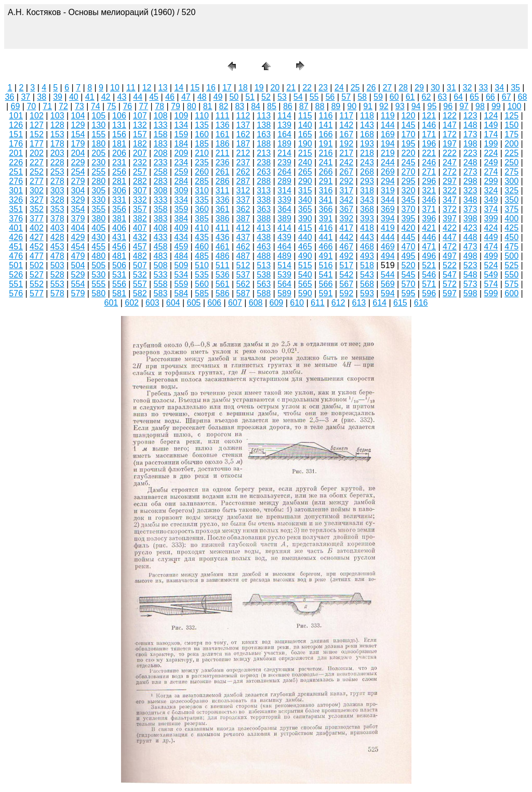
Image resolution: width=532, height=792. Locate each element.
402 (37, 228)
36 (10, 97)
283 (161, 181)
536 (223, 275)
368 (367, 209)
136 (223, 125)
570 (409, 284)
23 (323, 88)
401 (16, 228)
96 (448, 106)
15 (195, 88)
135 (202, 125)
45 (154, 97)
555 (98, 284)
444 (388, 237)
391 (326, 219)
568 (367, 284)
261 (223, 172)
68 (523, 97)
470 (409, 247)
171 (429, 134)
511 (223, 265)
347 (450, 200)
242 (346, 162)
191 (326, 144)
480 (98, 256)
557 (140, 284)
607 (235, 303)
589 (284, 293)
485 (202, 256)
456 (119, 247)
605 (194, 303)
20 (275, 88)
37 (25, 97)
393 (367, 219)
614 (380, 303)
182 (140, 144)
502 (37, 265)
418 (367, 228)
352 (37, 209)
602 (132, 303)
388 (264, 219)
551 (16, 284)
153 (57, 134)
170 (409, 134)
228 (57, 162)
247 (450, 162)
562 (243, 284)
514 (284, 265)
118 (367, 116)
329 (78, 200)
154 (78, 134)
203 (57, 153)
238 (264, 162)
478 (57, 256)
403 (57, 228)
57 (346, 97)
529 (78, 275)
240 (305, 162)
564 (284, 284)
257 (140, 172)
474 (491, 247)
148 (470, 125)
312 (243, 190)
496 (429, 256)
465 (305, 247)
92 (384, 106)
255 (98, 172)
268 (367, 172)
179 (78, 144)
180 (98, 144)
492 (346, 256)
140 (305, 125)
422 (450, 228)
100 (515, 106)
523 (470, 265)
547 (450, 275)
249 (491, 162)
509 (181, 265)
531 (119, 275)
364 (284, 209)
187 (243, 144)
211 (223, 153)
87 (304, 106)
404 (78, 228)
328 (57, 200)
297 (450, 181)
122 (450, 116)
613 (359, 303)
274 (491, 172)
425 (511, 228)
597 (450, 293)
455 (98, 247)
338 (264, 200)
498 (470, 256)
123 (470, 116)
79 (176, 106)
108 (161, 116)
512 (243, 265)
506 (119, 265)
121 (429, 116)
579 (78, 293)
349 (491, 200)
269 (388, 172)
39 (58, 97)
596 (429, 293)
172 (450, 134)
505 (98, 265)
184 (181, 144)
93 (400, 106)
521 (429, 265)
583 (161, 293)
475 (511, 247)
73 (79, 106)
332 (140, 200)
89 (336, 106)
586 (223, 293)
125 (511, 116)
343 (367, 200)
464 (284, 247)
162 (243, 134)
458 (161, 247)
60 (394, 97)
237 (243, 162)
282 (140, 181)
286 (223, 181)
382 (140, 219)
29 (419, 88)
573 (470, 284)
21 (291, 88)
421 (429, 228)
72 (63, 106)
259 (181, 172)
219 (388, 153)
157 (140, 134)
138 (264, 125)
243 (367, 162)
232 (140, 162)
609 (277, 303)
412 (243, 228)
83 (240, 106)
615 (400, 303)
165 (305, 134)
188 (264, 144)
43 (122, 97)
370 (409, 209)
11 (131, 88)
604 (173, 303)
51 (250, 97)
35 (515, 88)
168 (367, 134)
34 (499, 88)
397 (450, 219)
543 (367, 275)
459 (181, 247)
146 (429, 125)
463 (264, 247)
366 (326, 209)
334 (181, 200)
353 (57, 209)
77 (143, 106)
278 (57, 181)
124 (491, 116)
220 (409, 153)
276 (16, 181)
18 (243, 88)
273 (470, 172)
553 (57, 284)
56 (330, 97)
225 (511, 153)
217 (346, 153)
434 (181, 237)
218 (367, 153)
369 (388, 209)
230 (98, 162)
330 (98, 200)
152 (37, 134)
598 (470, 293)
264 (284, 172)
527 (37, 275)
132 (140, 125)
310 (202, 190)
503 (57, 265)
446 (429, 237)
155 (98, 134)
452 (37, 247)
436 (223, 237)
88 (320, 106)
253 (57, 172)
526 (16, 275)
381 (119, 219)
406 (119, 228)
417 (346, 228)
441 (326, 237)
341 (326, 200)
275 (511, 172)
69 (16, 106)
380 (98, 219)
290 (305, 181)
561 (223, 284)
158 (161, 134)
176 (16, 144)
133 (161, 125)
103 (57, 116)
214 (284, 153)
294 (388, 181)
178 (57, 144)
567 (346, 284)
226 (16, 162)
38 (42, 97)
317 (346, 190)
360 (202, 209)
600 (511, 293)
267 (346, 172)
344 (388, 200)
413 (264, 228)
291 (326, 181)
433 (161, 237)
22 (307, 88)
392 (346, 219)
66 (490, 97)
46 (170, 97)
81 (208, 106)
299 (491, 181)
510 (202, 265)
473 (470, 247)
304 (78, 190)
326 (16, 200)
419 (388, 228)
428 (57, 237)
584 (181, 293)
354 (78, 209)
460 (202, 247)
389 (284, 219)
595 (409, 293)
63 (442, 97)
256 (119, 172)
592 (346, 293)
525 (511, 265)
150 (511, 125)
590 (305, 293)
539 (284, 275)
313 (264, 190)
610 (297, 303)
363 (264, 209)
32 (468, 88)
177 (37, 144)
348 (470, 200)
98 (480, 106)
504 (78, 265)
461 (223, 247)
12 (147, 88)
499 (491, 256)
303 (57, 190)
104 (78, 116)
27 (387, 88)
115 (305, 116)
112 (243, 116)
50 (234, 97)
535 (202, 275)
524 (491, 265)
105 (98, 116)
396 (429, 219)
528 (57, 275)
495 (409, 256)
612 (338, 303)
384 (181, 219)
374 (491, 209)
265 (305, 172)
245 (409, 162)
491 (326, 256)
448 (470, 237)
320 (409, 190)
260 (202, 172)
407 (140, 228)
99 (496, 106)
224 (491, 153)
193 (367, 144)
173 (470, 134)
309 (181, 190)
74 (96, 106)
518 (367, 265)
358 (161, 209)
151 (16, 134)
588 (264, 293)
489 (284, 256)
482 (140, 256)
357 (140, 209)
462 (243, 247)
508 (161, 265)
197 (450, 144)
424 (491, 228)
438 (264, 237)
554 (78, 284)
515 (305, 265)
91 (368, 106)
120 (409, 116)
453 (57, 247)
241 (326, 162)
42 (106, 97)
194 (388, 144)
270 (409, 172)
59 (378, 97)
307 (140, 190)
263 (264, 172)
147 (450, 125)
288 (264, 181)
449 (491, 237)
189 (284, 144)
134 (181, 125)
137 (243, 125)
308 (161, 190)
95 (432, 106)
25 (355, 88)
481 (119, 256)
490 (305, 256)
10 (115, 88)
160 (202, 134)
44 (138, 97)
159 (181, 134)
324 (491, 190)
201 (16, 153)
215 (305, 153)
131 (119, 125)
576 (16, 293)
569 (388, 284)
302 (37, 190)
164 (284, 134)
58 (362, 97)
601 (111, 303)
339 (284, 200)
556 (119, 284)
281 (119, 181)
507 (140, 265)
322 (450, 190)
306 (119, 190)
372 (450, 209)
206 (119, 153)
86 (288, 106)
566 (326, 284)
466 (326, 247)
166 (326, 134)
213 (264, 153)
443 (367, 237)
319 (388, 190)
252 (37, 172)
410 (202, 228)
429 (78, 237)
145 (409, 125)
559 (181, 284)
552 (37, 284)
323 (470, 190)
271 (429, 172)
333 (161, 200)
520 (409, 265)
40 (74, 97)
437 (243, 237)
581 (119, 293)
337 (243, 200)
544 (388, 275)
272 (450, 172)
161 (223, 134)
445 (409, 237)
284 (181, 181)
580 (98, 293)
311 (223, 190)
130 (98, 125)
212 (243, 153)
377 (37, 219)
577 (37, 293)
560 (202, 284)
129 (78, 125)
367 (346, 209)
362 (243, 209)
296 (429, 181)
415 (305, 228)
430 (98, 237)
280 (98, 181)
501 (16, 265)
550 (511, 275)
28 (403, 88)
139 (284, 125)
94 (416, 106)
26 (371, 88)
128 (57, 125)
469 (388, 247)
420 (409, 228)
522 (450, 265)
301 (16, 190)
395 (409, 219)
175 (511, 134)
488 (264, 256)
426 (16, 237)
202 (37, 153)
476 (16, 256)
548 (470, 275)
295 (409, 181)
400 (511, 219)
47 (186, 97)
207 (140, 153)
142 (346, 125)
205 (98, 153)
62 (427, 97)
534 (181, 275)
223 (470, 153)
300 (511, 181)
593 (367, 293)
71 (47, 106)
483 (161, 256)
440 (305, 237)
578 (57, 293)
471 (429, 247)
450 (511, 237)
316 (326, 190)
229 (78, 162)
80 (192, 106)
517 (346, 265)
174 (491, 134)
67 (507, 97)
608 (256, 303)
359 (181, 209)
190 (305, 144)
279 (78, 181)
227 (37, 162)
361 (223, 209)
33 (483, 88)
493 (367, 256)
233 (161, 162)
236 (223, 162)
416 (326, 228)
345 (409, 200)
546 (429, 275)
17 (227, 88)
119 (388, 116)
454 (78, 247)
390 (305, 219)
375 (511, 209)
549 (491, 275)
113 (264, 116)
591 (326, 293)
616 (421, 303)
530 (98, 275)
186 (223, 144)
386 (223, 219)
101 (16, 116)
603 (152, 303)
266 (326, 172)
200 (511, 144)
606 (214, 303)
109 (181, 116)
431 (119, 237)
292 (346, 181)
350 (511, 200)
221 (429, 153)
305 (98, 190)
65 (474, 97)
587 (243, 293)
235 (202, 162)
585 (202, 293)
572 (450, 284)
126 (16, 125)
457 (140, 247)
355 (98, 209)
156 (119, 134)
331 (119, 200)
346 (429, 200)
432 (140, 237)
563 (264, 284)
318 (367, 190)
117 (346, 116)
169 (388, 134)
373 (470, 209)
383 (161, 219)
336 (223, 200)
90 (352, 106)
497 (450, 256)
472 (450, 247)
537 (243, 275)
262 (243, 172)
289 (284, 181)
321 (429, 190)
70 (31, 106)
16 (211, 88)
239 (284, 162)
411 (223, 228)
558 (161, 284)
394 (388, 219)
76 (127, 106)
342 (346, 200)
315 (305, 190)
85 (272, 106)
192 (346, 144)
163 (264, 134)
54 (298, 97)
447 (450, 237)
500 (511, 256)
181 (119, 144)
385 (202, 219)
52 (266, 97)
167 (346, 134)
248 (470, 162)
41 (90, 97)
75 (112, 106)
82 (224, 106)
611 (318, 303)
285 (202, 181)
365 (305, 209)
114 (284, 116)
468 (367, 247)
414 (284, 228)
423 (470, 228)
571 (429, 284)
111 (223, 116)
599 (491, 293)
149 (491, 125)
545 (409, 275)
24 (339, 88)
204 (78, 153)
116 (326, 116)
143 (367, 125)
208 (161, 153)
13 (163, 88)
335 (202, 200)
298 (470, 181)
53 (282, 97)
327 (37, 200)
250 (511, 162)
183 (161, 144)
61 (410, 97)
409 (181, 228)
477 (37, 256)
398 (470, 219)
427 (37, 237)
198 (470, 144)
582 (140, 293)
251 (16, 172)
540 (305, 275)
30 (435, 88)
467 (346, 247)
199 (491, 144)
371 (429, 209)
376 (16, 219)
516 (326, 265)
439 (284, 237)
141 (326, 125)
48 (202, 97)
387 (243, 219)
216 (326, 153)
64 (458, 97)
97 (464, 106)
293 (367, 181)
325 (511, 190)
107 (140, 116)
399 (491, 219)
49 (218, 97)
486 (223, 256)
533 (161, 275)
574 (491, 284)
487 (243, 256)
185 (202, 144)
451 (16, 247)
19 (259, 88)
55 (314, 97)
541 (326, 275)
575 (511, 284)
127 (37, 125)
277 (37, 181)
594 (388, 293)
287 (243, 181)
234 (181, 162)
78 (159, 106)
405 (98, 228)
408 (161, 228)
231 (119, 162)
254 (78, 172)
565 (305, 284)
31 (451, 88)
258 (161, 172)
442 (346, 237)
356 (119, 209)
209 (181, 153)
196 (429, 144)
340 (305, 200)
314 (284, 190)
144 (388, 125)
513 (264, 265)
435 (202, 237)
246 (429, 162)
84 (256, 106)
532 (140, 275)
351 (16, 209)
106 (119, 116)
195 (409, 144)
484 (181, 256)
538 (264, 275)
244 (388, 162)
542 (346, 275)
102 (37, 116)
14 (179, 88)
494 (388, 256)
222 (450, 153)
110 (202, 116)
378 (57, 219)
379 (78, 219)
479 (78, 256)
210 (202, 153)
